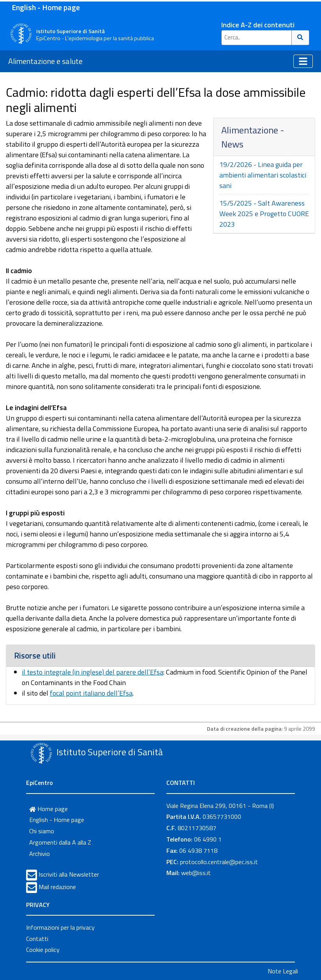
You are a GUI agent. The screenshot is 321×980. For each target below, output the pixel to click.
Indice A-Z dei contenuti (258, 25)
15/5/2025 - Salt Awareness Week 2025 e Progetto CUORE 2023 (264, 214)
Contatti (37, 939)
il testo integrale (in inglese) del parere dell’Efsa (93, 672)
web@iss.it (196, 873)
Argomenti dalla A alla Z (60, 842)
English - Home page (46, 7)
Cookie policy (43, 950)
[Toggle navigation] (303, 61)
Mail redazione (57, 887)
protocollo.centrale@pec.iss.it (219, 862)
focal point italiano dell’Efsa (91, 693)
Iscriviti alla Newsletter (69, 874)
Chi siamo (42, 831)
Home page (49, 809)
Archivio (40, 854)
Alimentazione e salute (45, 61)
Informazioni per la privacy (60, 927)
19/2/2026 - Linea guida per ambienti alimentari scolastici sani (263, 175)
